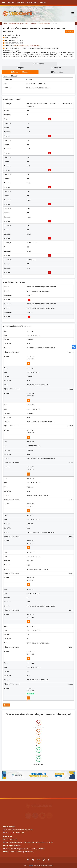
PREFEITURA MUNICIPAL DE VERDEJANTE (27, 46)
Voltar (6, 705)
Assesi (31, 865)
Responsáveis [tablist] (57, 72)
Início (5, 24)
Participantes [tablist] (57, 68)
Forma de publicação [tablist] (20, 72)
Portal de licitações (31, 24)
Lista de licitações (45, 24)
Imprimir (69, 32)
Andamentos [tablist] (38, 64)
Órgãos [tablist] (20, 68)
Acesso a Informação (16, 24)
